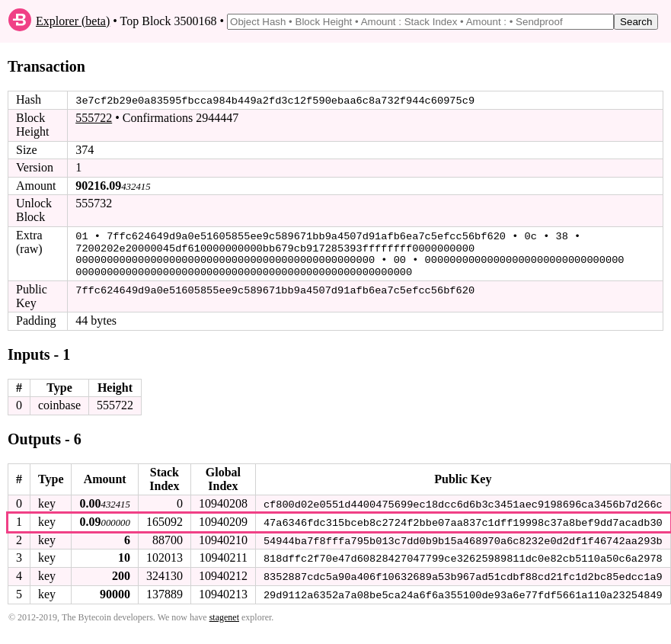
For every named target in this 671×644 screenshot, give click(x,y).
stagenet (224, 614)
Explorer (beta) (73, 21)
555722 (94, 118)
